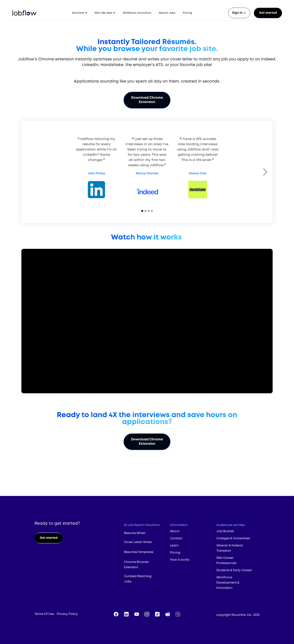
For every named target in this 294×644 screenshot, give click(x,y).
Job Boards (225, 531)
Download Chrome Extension (147, 100)
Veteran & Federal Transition (230, 548)
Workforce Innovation (137, 13)
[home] (27, 13)
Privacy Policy (67, 614)
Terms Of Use (44, 614)
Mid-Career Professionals (226, 561)
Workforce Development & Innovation (228, 583)
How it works (180, 560)
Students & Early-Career (234, 570)
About (175, 531)
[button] (79, 13)
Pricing (187, 13)
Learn (174, 546)
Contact (176, 538)
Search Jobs (167, 13)
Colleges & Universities (233, 538)
